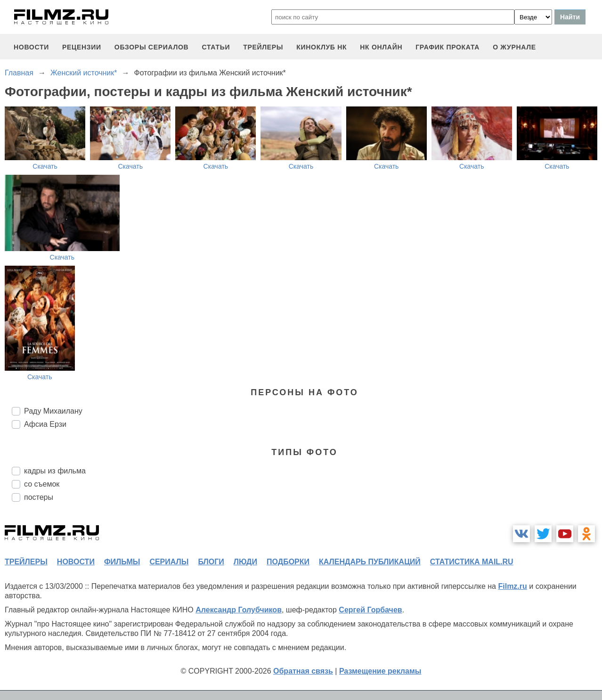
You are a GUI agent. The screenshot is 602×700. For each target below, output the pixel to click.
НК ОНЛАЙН (381, 47)
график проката (447, 47)
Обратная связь (303, 671)
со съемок (42, 484)
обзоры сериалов (152, 47)
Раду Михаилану (53, 411)
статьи (216, 47)
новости (31, 47)
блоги (211, 562)
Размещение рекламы (380, 671)
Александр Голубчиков (239, 610)
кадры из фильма (55, 471)
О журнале (514, 47)
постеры (39, 497)
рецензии (82, 47)
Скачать (45, 166)
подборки (288, 562)
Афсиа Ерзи (45, 424)
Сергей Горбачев (370, 610)
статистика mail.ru (472, 562)
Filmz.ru (512, 586)
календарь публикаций (370, 562)
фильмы (122, 562)
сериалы (169, 562)
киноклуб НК (321, 47)
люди (245, 562)
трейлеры (263, 47)
